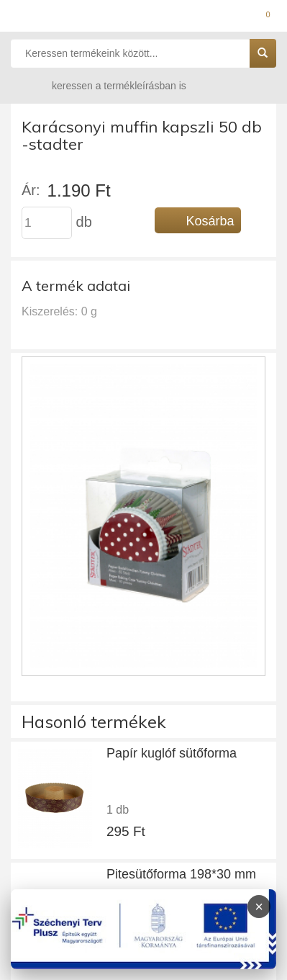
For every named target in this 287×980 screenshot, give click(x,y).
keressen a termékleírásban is (105, 85)
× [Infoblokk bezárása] (259, 907)
